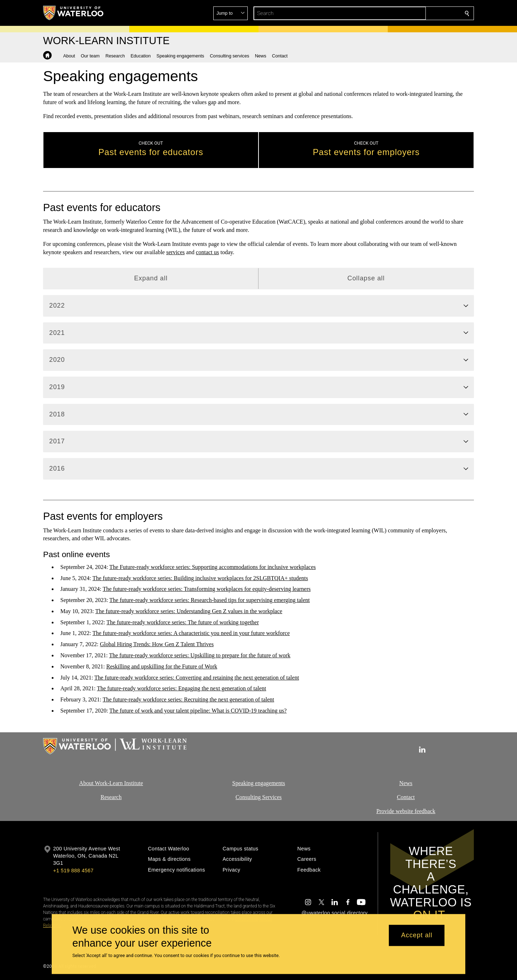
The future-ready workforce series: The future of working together (183, 622)
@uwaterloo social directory (335, 913)
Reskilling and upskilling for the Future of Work (162, 666)
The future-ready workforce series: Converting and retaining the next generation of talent (197, 678)
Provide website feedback (406, 811)
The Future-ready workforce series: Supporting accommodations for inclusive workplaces (213, 567)
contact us (208, 252)
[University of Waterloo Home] (74, 13)
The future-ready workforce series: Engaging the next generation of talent (181, 688)
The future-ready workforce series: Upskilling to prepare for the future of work (200, 655)
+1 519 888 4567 (73, 871)
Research (111, 797)
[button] (415, 13)
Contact (406, 797)
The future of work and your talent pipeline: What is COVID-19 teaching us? (198, 711)
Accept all (417, 935)
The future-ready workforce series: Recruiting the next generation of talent (188, 699)
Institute (133, 783)
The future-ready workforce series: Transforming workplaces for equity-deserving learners (207, 589)
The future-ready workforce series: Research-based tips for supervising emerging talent (210, 600)
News (406, 783)
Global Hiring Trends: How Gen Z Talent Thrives (157, 644)
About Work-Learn (101, 783)
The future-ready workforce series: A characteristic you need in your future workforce (191, 633)
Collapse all (366, 278)
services (176, 252)
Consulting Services (258, 797)
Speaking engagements (258, 783)
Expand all (151, 278)
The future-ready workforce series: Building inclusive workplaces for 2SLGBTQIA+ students (200, 578)
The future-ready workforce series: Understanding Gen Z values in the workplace (189, 611)
